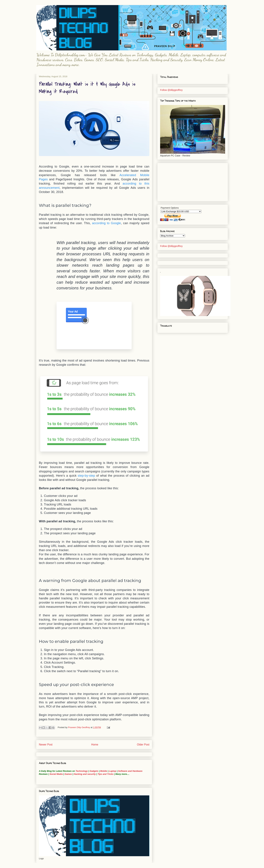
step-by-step (86, 476)
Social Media (56, 774)
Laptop (113, 771)
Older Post (143, 745)
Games (68, 774)
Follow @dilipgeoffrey (171, 90)
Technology (82, 771)
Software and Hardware (130, 771)
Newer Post (46, 745)
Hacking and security (85, 774)
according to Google (107, 223)
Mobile (104, 771)
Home (95, 745)
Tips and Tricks (105, 774)
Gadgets (94, 771)
